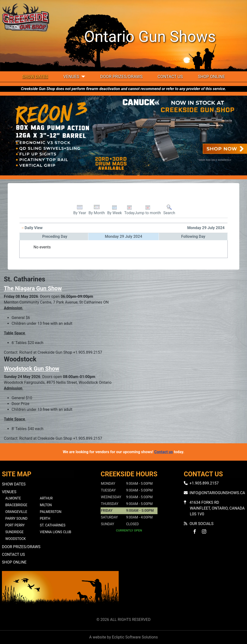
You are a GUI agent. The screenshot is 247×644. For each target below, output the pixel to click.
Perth (45, 518)
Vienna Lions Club (55, 532)
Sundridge (14, 532)
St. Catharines (53, 525)
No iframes (187, 593)
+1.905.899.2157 (204, 483)
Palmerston (51, 512)
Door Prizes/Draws (121, 77)
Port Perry (15, 525)
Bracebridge (16, 505)
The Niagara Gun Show (33, 288)
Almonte (13, 498)
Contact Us (170, 77)
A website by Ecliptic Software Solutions (123, 637)
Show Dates (35, 77)
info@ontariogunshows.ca (217, 493)
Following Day (193, 236)
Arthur (46, 498)
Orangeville (16, 512)
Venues (71, 77)
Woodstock (16, 539)
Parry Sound (16, 518)
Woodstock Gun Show (32, 369)
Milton (46, 505)
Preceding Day (55, 236)
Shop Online (211, 77)
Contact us (163, 452)
